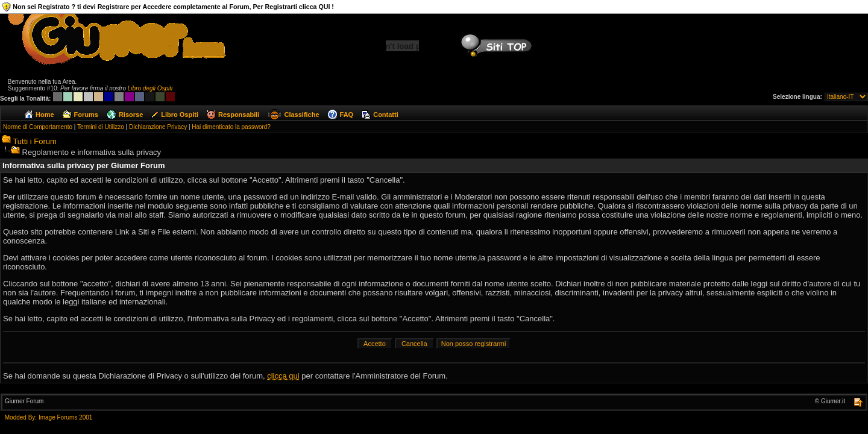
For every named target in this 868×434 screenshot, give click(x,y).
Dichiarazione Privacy (158, 127)
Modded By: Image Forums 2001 (49, 417)
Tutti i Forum (34, 141)
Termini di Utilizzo (101, 127)
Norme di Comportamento (38, 127)
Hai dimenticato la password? (231, 127)
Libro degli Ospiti (150, 88)
